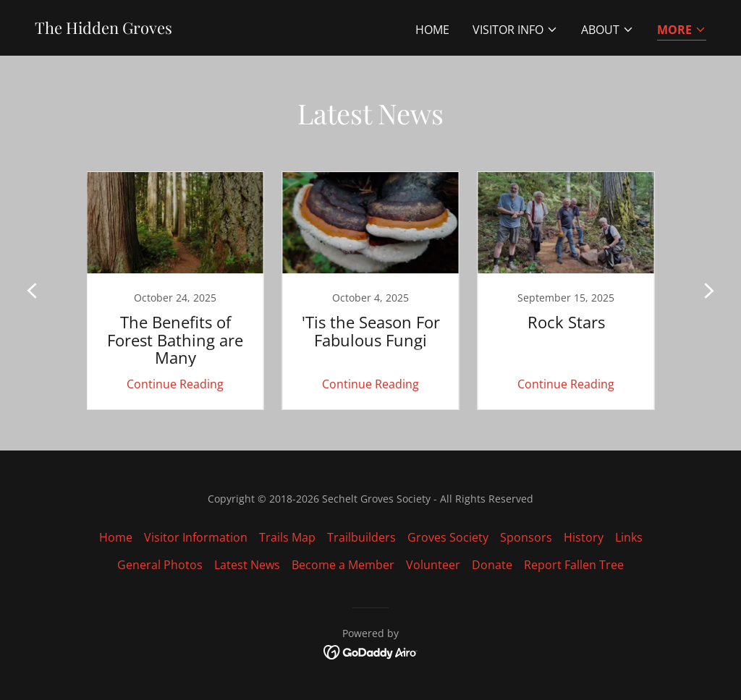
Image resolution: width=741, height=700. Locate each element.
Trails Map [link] (287, 537)
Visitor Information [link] (196, 537)
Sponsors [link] (526, 537)
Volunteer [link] (433, 565)
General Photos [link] (160, 565)
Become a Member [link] (343, 565)
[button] (515, 30)
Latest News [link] (247, 565)
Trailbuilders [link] (361, 537)
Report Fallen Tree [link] (574, 565)
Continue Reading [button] (175, 384)
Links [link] (629, 537)
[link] (103, 30)
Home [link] (432, 30)
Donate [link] (492, 565)
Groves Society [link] (448, 537)
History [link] (584, 537)
